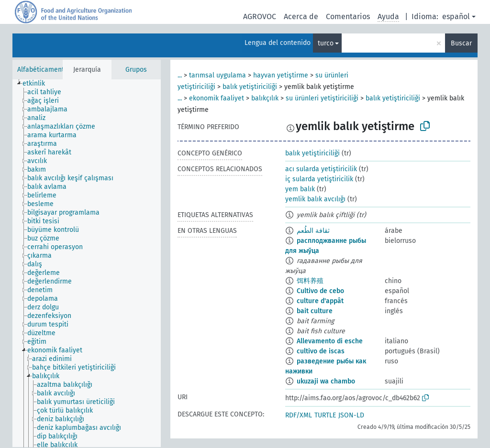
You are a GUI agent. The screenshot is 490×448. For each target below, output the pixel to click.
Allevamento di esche (330, 341)
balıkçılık (265, 98)
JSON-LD (351, 415)
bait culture (315, 311)
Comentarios (348, 16)
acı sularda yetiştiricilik (321, 169)
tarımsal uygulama (217, 75)
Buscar (461, 43)
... (180, 75)
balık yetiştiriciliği (250, 87)
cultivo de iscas (321, 351)
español (456, 16)
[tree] (87, 263)
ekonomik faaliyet (217, 98)
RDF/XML (299, 415)
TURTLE (325, 415)
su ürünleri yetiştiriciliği (322, 98)
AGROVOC (260, 16)
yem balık (300, 189)
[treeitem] (38, 84)
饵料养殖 (310, 281)
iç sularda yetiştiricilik (319, 179)
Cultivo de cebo (320, 291)
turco (326, 43)
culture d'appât (320, 301)
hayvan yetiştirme (281, 75)
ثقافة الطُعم (313, 231)
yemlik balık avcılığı (315, 199)
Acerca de (301, 16)
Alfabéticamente (43, 70)
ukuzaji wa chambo (326, 381)
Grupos (136, 70)
